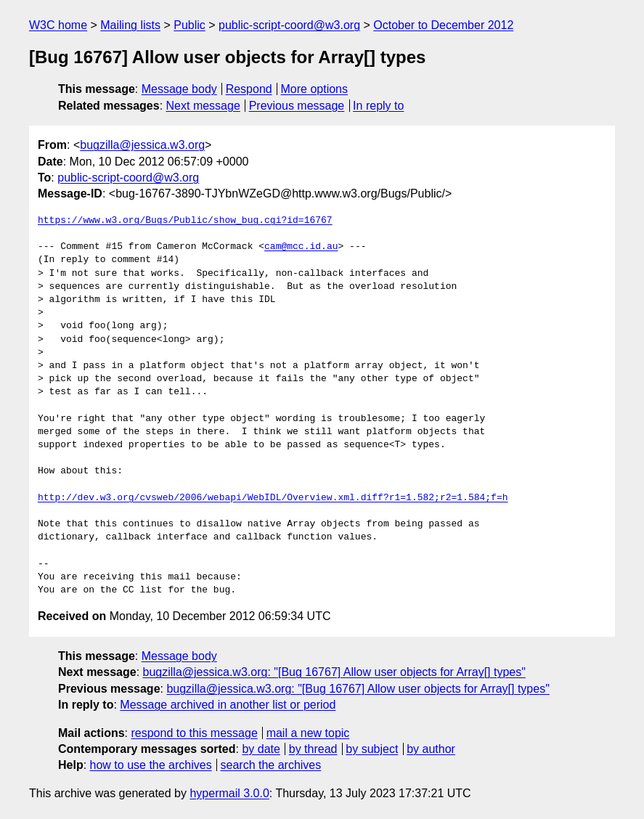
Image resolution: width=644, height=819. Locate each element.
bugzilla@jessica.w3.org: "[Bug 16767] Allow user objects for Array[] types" (334, 672)
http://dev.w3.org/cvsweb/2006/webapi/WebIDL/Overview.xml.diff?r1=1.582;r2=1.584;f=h (273, 498)
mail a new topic (308, 733)
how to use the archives (151, 765)
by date (261, 749)
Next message (203, 106)
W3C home (58, 25)
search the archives (271, 765)
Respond (249, 89)
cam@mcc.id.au (301, 247)
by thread (313, 749)
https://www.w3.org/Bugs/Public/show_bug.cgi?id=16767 (185, 221)
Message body (179, 89)
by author (431, 749)
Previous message (297, 106)
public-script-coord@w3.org (289, 25)
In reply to (378, 106)
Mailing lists (130, 25)
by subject (372, 749)
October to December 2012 (443, 25)
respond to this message (194, 733)
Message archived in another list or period (228, 705)
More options (315, 89)
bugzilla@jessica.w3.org (142, 145)
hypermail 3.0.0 (229, 793)
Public (189, 25)
